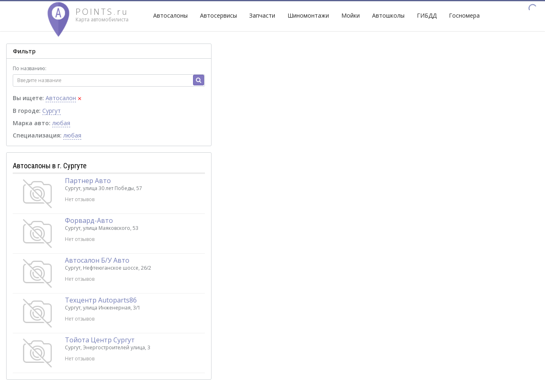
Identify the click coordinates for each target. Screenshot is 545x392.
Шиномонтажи (308, 15)
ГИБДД (427, 15)
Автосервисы (218, 15)
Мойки (351, 15)
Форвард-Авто (89, 220)
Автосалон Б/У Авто (97, 260)
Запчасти (262, 15)
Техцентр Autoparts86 (101, 300)
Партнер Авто (88, 181)
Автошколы (388, 15)
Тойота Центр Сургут (100, 340)
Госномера (464, 15)
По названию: (30, 68)
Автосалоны (170, 15)
